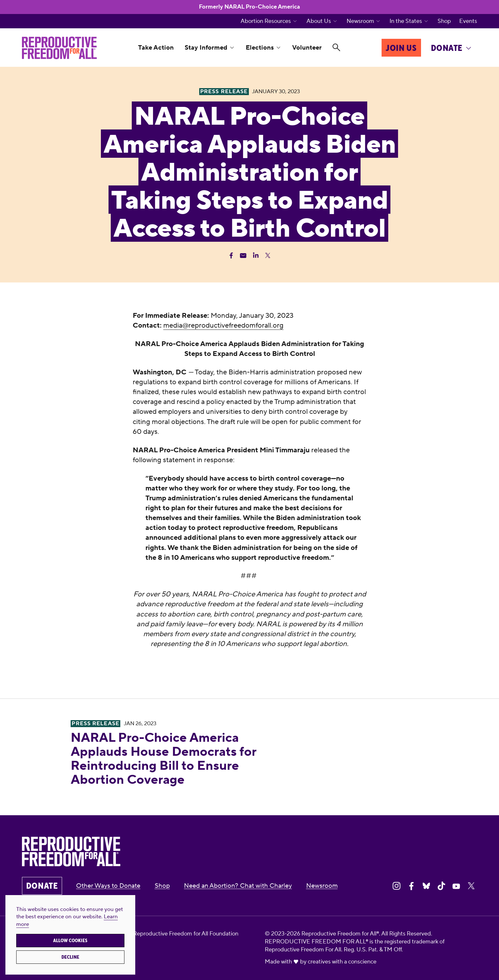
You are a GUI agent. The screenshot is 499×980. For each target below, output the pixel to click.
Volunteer (307, 48)
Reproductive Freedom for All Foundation (186, 934)
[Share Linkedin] (256, 256)
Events (468, 21)
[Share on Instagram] (397, 886)
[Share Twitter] (268, 256)
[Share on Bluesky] (426, 886)
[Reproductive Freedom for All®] (59, 48)
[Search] (336, 48)
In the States (406, 21)
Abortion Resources (266, 21)
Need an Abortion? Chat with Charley (238, 886)
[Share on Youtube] (456, 886)
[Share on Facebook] (411, 886)
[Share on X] (471, 886)
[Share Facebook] (231, 256)
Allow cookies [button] (70, 941)
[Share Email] (243, 256)
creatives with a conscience (342, 962)
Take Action (156, 48)
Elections (260, 48)
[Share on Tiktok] (441, 886)
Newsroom (360, 21)
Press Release (95, 724)
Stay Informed (206, 48)
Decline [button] (70, 957)
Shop (444, 21)
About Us (319, 21)
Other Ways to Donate (108, 886)
